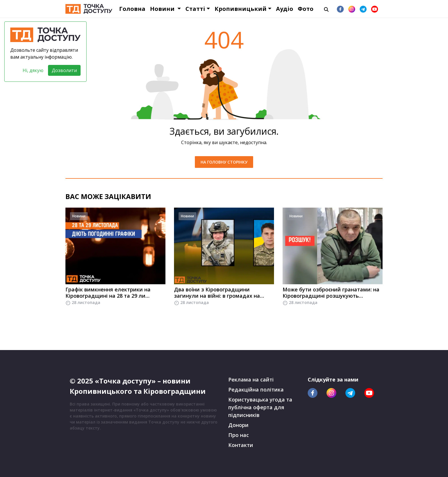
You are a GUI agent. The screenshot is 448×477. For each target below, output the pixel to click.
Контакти (241, 445)
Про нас (239, 435)
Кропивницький (241, 9)
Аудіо (285, 9)
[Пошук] (326, 9)
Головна (132, 9)
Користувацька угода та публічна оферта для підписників (260, 407)
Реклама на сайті (251, 379)
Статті (195, 9)
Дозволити (64, 70)
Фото (306, 9)
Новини (163, 9)
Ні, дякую (33, 70)
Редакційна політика (256, 389)
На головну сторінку (224, 162)
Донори (238, 425)
